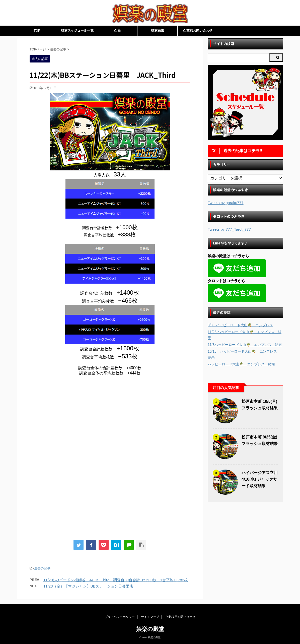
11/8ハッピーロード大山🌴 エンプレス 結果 (245, 345)
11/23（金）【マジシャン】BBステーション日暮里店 (88, 586)
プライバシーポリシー (120, 617)
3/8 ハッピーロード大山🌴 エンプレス (240, 325)
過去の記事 (42, 568)
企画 (117, 30)
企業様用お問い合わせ (180, 617)
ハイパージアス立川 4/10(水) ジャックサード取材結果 (260, 479)
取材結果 (158, 30)
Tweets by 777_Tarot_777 (229, 229)
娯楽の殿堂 (150, 629)
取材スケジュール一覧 (77, 30)
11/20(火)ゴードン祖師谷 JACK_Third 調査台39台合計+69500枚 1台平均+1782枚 (116, 580)
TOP (37, 30)
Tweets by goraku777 (226, 203)
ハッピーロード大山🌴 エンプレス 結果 (241, 364)
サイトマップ (150, 617)
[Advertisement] (72, 421)
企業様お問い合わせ (198, 30)
